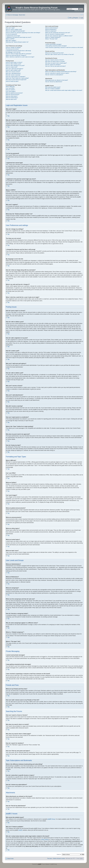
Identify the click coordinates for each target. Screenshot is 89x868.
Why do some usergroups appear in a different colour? (59, 36)
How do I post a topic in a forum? (14, 62)
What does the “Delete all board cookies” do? (17, 42)
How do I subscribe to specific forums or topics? (57, 73)
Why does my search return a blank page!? (56, 63)
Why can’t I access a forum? (13, 72)
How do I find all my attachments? (54, 82)
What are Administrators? (52, 28)
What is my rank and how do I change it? (16, 55)
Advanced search (79, 11)
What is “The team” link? (51, 39)
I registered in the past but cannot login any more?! (19, 37)
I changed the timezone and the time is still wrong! (18, 51)
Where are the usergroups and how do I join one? (58, 33)
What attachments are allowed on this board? (57, 80)
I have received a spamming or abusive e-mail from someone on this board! (64, 47)
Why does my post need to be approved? (16, 80)
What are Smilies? (10, 90)
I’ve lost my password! (11, 34)
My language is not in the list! (13, 52)
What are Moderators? (51, 29)
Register (76, 18)
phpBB (39, 864)
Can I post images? (11, 91)
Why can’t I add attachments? (13, 73)
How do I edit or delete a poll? (13, 70)
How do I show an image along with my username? (19, 54)
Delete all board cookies (59, 858)
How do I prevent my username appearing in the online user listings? (23, 33)
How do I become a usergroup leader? (55, 34)
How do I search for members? (53, 65)
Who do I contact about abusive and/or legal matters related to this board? (64, 90)
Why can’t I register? (11, 40)
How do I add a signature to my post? (15, 65)
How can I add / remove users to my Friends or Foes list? (60, 54)
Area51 (20, 830)
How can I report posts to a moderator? (16, 77)
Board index (22, 15)
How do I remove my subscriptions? (54, 75)
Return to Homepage (13, 15)
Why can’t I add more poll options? (15, 69)
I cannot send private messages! (53, 44)
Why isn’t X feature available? (53, 89)
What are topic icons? (11, 99)
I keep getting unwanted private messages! (56, 46)
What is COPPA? (10, 39)
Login (82, 18)
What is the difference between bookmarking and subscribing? (61, 72)
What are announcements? (13, 94)
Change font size (82, 14)
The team (50, 858)
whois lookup (45, 839)
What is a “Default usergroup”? (53, 37)
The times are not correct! (12, 49)
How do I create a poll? (12, 67)
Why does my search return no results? (55, 61)
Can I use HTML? (10, 88)
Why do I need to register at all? (14, 29)
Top (8, 116)
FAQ (71, 18)
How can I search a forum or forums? (55, 60)
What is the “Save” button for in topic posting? (17, 78)
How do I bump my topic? (12, 81)
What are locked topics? (12, 98)
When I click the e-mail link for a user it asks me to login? (20, 57)
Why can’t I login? (10, 28)
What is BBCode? (10, 87)
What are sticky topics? (12, 96)
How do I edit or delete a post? (13, 64)
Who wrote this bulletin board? (53, 87)
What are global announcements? (14, 93)
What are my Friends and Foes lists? (54, 53)
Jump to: (59, 854)
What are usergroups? (51, 31)
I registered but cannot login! (13, 36)
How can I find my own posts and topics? (55, 66)
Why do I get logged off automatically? (15, 31)
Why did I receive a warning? (13, 75)
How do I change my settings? (13, 47)
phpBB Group (51, 819)
